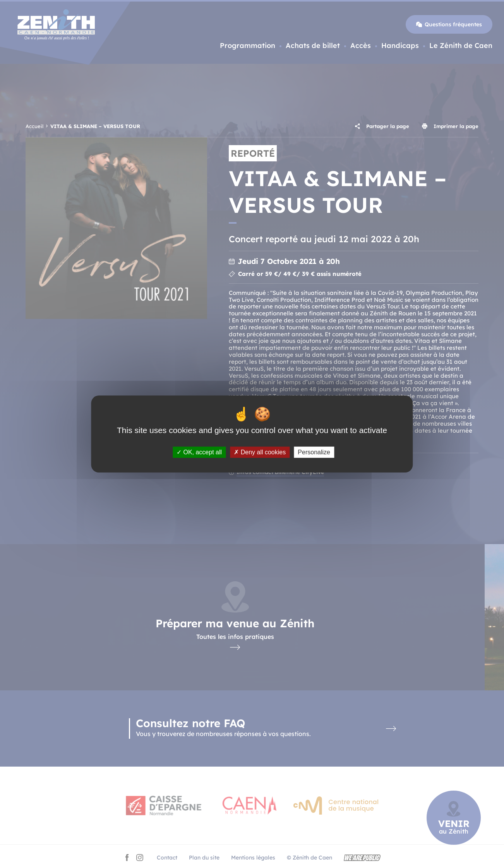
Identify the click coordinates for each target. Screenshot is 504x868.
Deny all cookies (260, 452)
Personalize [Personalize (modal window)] (314, 452)
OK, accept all (199, 452)
